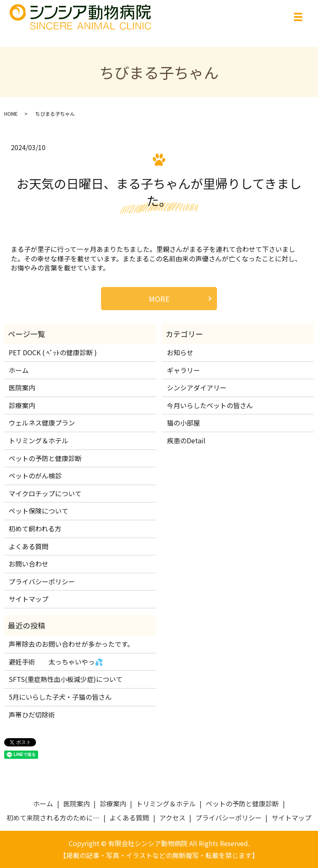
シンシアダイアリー (197, 387)
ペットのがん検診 (35, 476)
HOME (11, 114)
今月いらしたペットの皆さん (210, 405)
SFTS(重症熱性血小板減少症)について (66, 679)
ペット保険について (39, 511)
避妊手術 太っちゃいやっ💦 (56, 662)
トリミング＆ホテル (39, 440)
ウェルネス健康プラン (42, 423)
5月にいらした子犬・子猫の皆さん (60, 697)
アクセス (172, 818)
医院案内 (22, 387)
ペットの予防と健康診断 (45, 458)
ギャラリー (183, 370)
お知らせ (180, 352)
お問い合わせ (29, 564)
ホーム (19, 370)
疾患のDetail (186, 440)
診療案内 (22, 405)
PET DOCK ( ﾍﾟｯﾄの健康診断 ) (53, 352)
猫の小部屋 (183, 423)
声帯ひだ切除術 (32, 715)
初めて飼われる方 (35, 528)
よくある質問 (29, 546)
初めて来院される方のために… (53, 818)
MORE (159, 299)
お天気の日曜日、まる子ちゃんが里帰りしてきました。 (159, 192)
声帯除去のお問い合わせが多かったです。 (71, 644)
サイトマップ (29, 599)
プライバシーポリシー (42, 581)
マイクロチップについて (45, 493)
